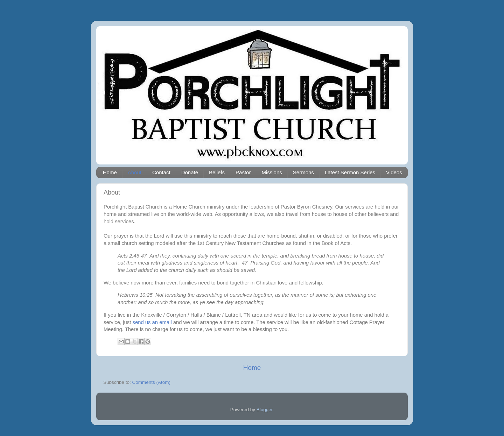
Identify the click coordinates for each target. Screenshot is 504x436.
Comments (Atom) (152, 382)
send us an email (152, 322)
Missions (272, 172)
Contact (161, 172)
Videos (394, 172)
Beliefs (217, 172)
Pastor (243, 172)
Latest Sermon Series (350, 172)
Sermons (303, 172)
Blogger (265, 410)
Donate (190, 172)
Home (110, 172)
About (135, 172)
